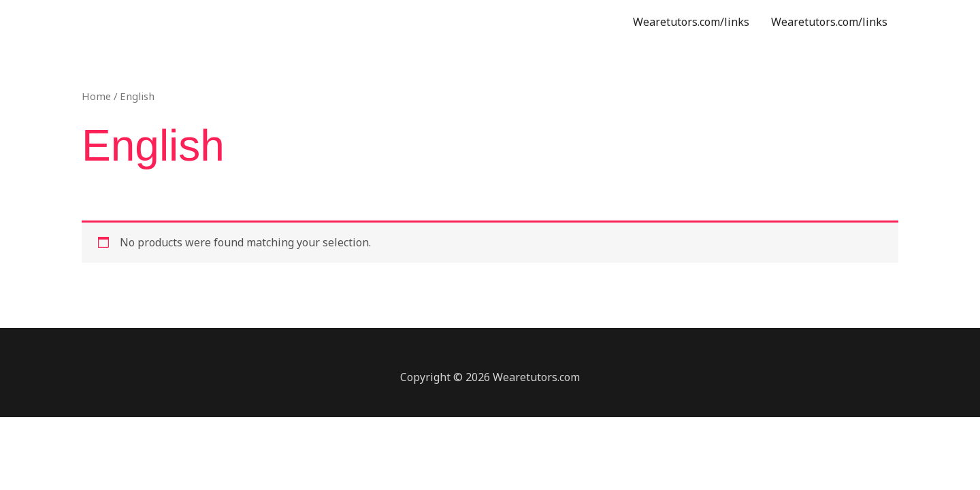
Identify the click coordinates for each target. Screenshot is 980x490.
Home (96, 96)
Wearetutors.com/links (691, 22)
